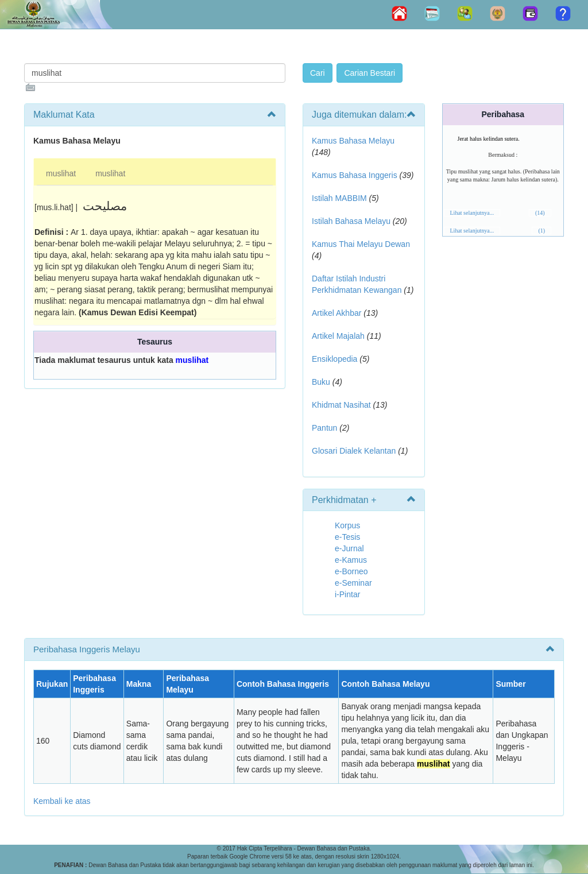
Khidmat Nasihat (341, 405)
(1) (541, 231)
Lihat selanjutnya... (472, 213)
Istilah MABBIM (339, 198)
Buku (321, 382)
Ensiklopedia (334, 359)
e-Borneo (351, 571)
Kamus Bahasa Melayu (353, 141)
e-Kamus (351, 560)
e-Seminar (353, 583)
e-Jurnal (349, 548)
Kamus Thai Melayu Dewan (361, 244)
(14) (540, 213)
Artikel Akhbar (336, 313)
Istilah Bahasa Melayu (351, 221)
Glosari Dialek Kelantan (354, 451)
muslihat (61, 173)
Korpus (347, 525)
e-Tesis (347, 537)
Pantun (324, 428)
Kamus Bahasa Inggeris (355, 175)
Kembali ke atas (62, 801)
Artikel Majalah (338, 336)
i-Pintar (347, 594)
